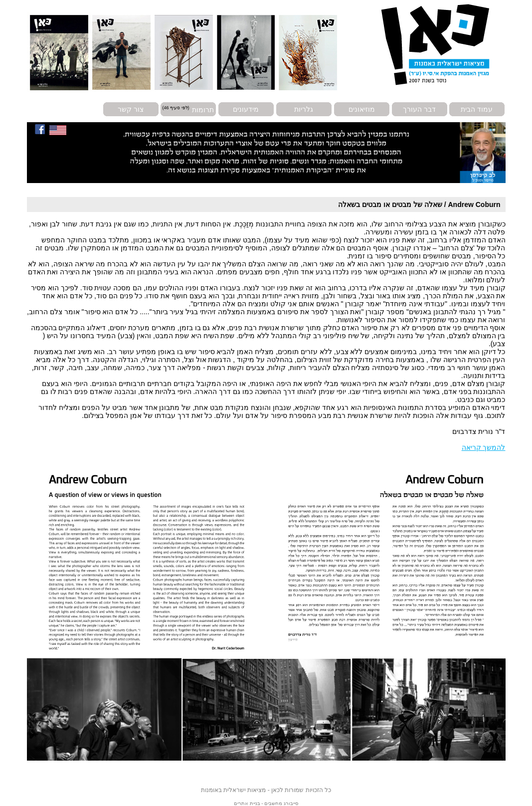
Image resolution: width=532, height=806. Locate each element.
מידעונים (246, 109)
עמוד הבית (477, 109)
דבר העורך (419, 109)
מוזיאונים (362, 109)
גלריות (304, 109)
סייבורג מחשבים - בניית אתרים (266, 803)
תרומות (203, 109)
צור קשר (131, 109)
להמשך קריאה (484, 447)
